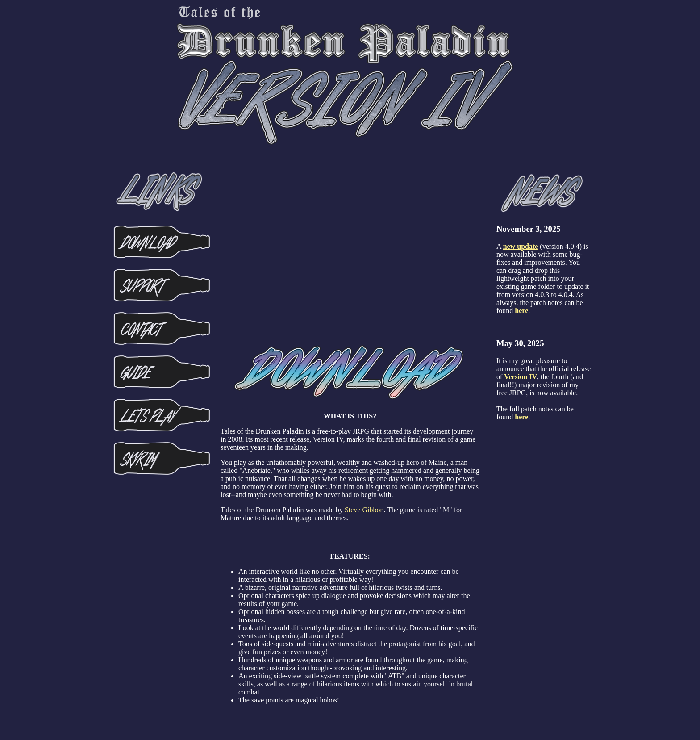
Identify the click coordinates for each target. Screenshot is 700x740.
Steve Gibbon (364, 510)
